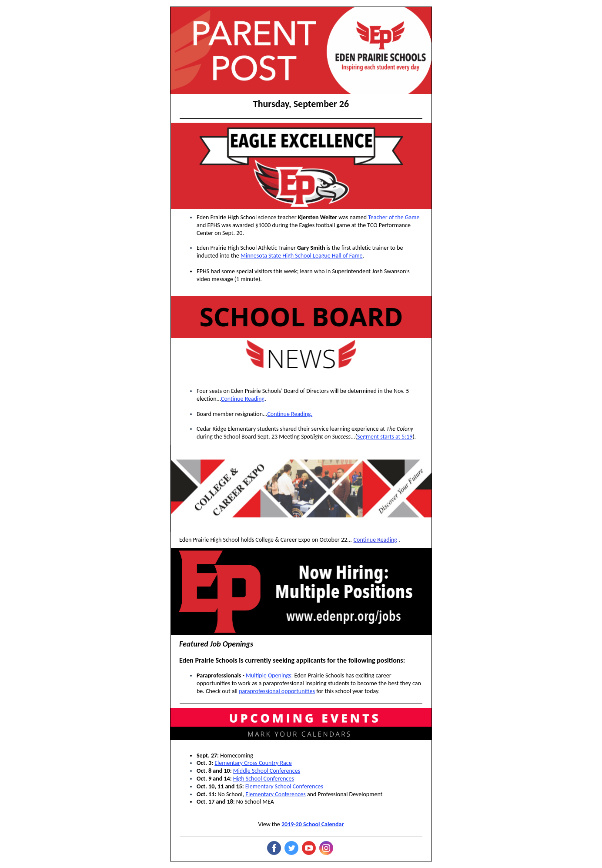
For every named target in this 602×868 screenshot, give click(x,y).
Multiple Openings (269, 675)
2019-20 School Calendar (313, 824)
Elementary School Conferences (284, 786)
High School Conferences (264, 779)
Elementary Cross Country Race (253, 763)
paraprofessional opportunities (277, 691)
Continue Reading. (290, 414)
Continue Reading (243, 399)
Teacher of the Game (394, 217)
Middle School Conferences (267, 771)
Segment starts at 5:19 (385, 437)
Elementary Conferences (275, 794)
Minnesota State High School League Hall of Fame (302, 256)
